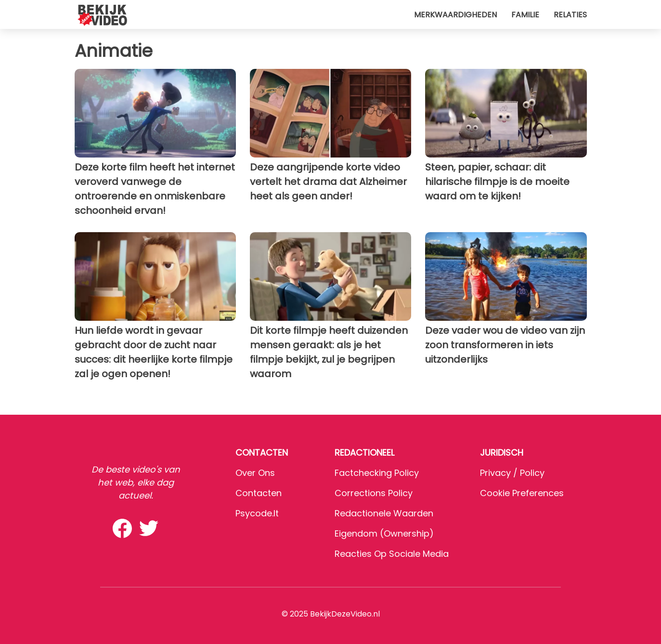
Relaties (570, 15)
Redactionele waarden (384, 513)
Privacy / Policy (512, 473)
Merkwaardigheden (455, 15)
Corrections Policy (374, 493)
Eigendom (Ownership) (384, 533)
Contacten (259, 493)
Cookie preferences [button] (522, 493)
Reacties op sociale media (392, 554)
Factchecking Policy (377, 473)
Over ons (255, 473)
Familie (525, 15)
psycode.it (257, 513)
